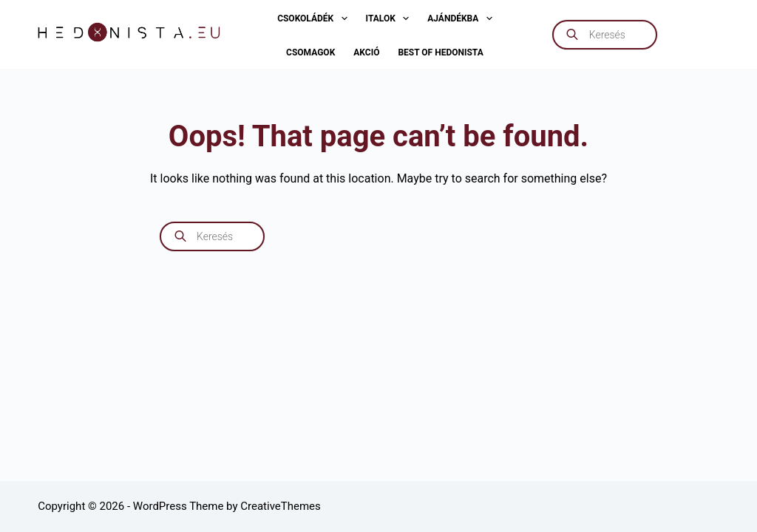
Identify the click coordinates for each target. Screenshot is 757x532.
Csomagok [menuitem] (310, 52)
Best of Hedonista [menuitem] (440, 52)
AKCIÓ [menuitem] (366, 52)
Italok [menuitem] (391, 18)
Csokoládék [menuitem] (315, 18)
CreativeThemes (281, 506)
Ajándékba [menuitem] (462, 18)
